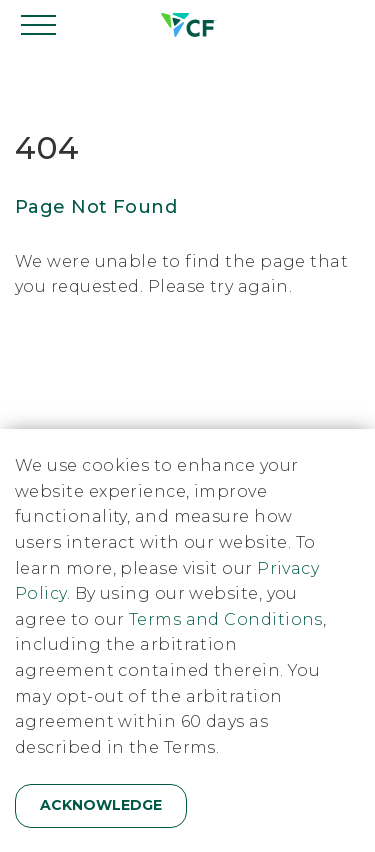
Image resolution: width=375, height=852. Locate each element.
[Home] (187, 25)
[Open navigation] (40, 25)
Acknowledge (101, 805)
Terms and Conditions (226, 619)
